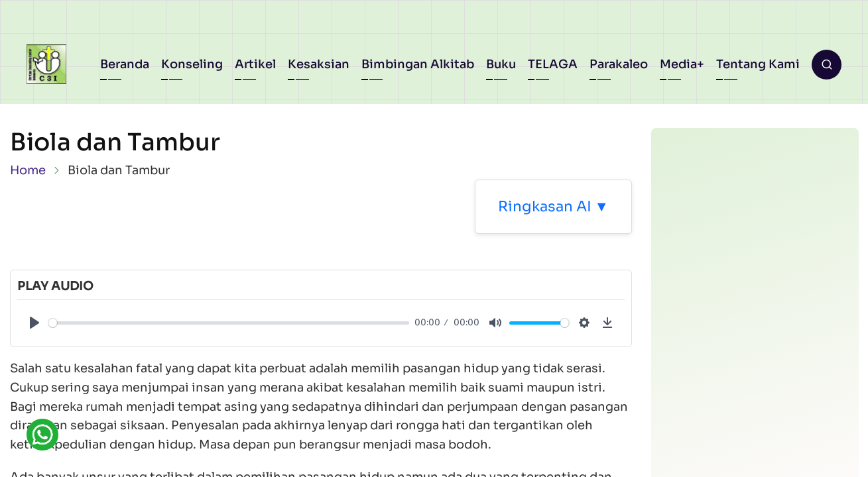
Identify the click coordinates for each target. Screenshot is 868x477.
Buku (501, 64)
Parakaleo (619, 64)
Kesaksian (319, 64)
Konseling (192, 64)
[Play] (34, 323)
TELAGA (553, 64)
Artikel (255, 64)
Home (28, 170)
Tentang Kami (758, 64)
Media (678, 64)
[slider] (229, 323)
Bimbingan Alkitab (418, 64)
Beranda (125, 64)
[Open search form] (827, 65)
